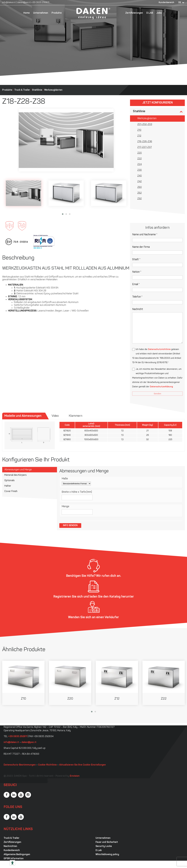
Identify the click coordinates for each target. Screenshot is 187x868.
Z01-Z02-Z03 (145, 124)
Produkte (57, 13)
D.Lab (99, 850)
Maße (65, 479)
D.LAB (150, 13)
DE (180, 3)
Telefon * (137, 297)
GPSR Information (14, 859)
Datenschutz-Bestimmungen (20, 765)
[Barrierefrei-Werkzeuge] (12, 863)
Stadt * (136, 260)
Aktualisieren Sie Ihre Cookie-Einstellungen (82, 765)
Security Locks (104, 846)
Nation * (137, 272)
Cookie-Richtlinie (47, 765)
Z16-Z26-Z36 (145, 142)
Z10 (139, 130)
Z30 (140, 170)
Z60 (140, 187)
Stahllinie (37, 90)
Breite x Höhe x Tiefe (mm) (77, 492)
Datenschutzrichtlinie (159, 349)
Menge (65, 507)
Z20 (140, 153)
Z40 (140, 176)
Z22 (140, 159)
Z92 (140, 199)
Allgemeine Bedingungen (17, 855)
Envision (75, 776)
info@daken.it (9, 3)
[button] (63, 214)
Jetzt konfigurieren (157, 103)
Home (27, 13)
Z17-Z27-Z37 (145, 147)
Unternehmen (41, 13)
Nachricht (138, 309)
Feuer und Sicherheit (107, 842)
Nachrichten (10, 846)
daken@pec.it (24, 3)
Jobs (159, 13)
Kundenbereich (166, 3)
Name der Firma (141, 247)
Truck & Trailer (22, 90)
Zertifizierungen (134, 13)
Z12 (139, 136)
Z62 (140, 193)
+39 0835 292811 (40, 3)
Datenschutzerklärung (161, 387)
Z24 (140, 164)
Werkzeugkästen (53, 90)
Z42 (140, 182)
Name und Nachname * (145, 235)
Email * (136, 284)
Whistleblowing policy (107, 855)
